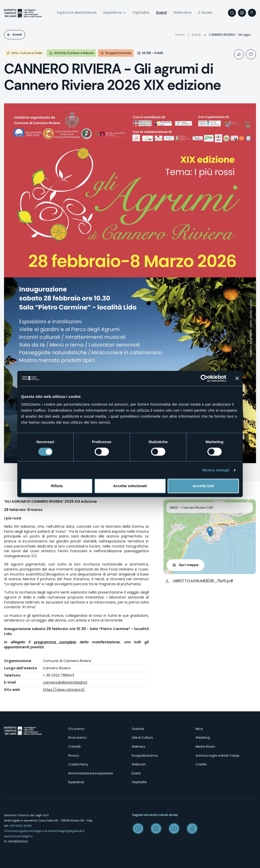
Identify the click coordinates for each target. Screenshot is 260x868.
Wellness (139, 747)
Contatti (74, 747)
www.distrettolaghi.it (18, 836)
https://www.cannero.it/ (64, 690)
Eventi (162, 13)
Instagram (156, 828)
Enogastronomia (145, 756)
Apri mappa (188, 565)
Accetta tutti (203, 486)
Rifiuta (57, 486)
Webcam (139, 764)
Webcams (183, 13)
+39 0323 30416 (20, 826)
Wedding (203, 738)
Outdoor (138, 729)
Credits (201, 764)
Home (180, 35)
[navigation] (252, 13)
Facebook (138, 828)
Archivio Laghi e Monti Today (218, 756)
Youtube (174, 828)
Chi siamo (76, 729)
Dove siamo (77, 738)
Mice (199, 729)
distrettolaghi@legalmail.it (66, 831)
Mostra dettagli (216, 470)
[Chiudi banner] (237, 378)
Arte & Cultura (142, 738)
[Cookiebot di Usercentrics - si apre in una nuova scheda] (204, 378)
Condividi (239, 54)
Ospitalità (141, 13)
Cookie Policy (78, 764)
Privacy (74, 756)
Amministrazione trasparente (90, 773)
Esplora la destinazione (77, 13)
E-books (205, 13)
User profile (242, 13)
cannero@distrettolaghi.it (65, 682)
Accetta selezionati (130, 486)
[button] (210, 532)
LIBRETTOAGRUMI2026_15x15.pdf (203, 581)
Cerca (232, 13)
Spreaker (192, 828)
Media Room (205, 747)
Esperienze (113, 13)
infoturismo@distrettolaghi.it (24, 831)
